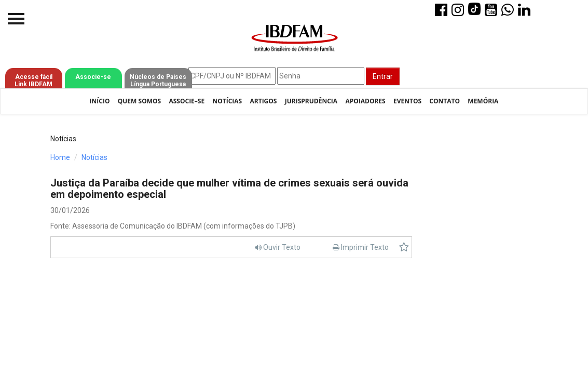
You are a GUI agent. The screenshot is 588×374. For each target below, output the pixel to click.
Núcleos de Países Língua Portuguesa (158, 81)
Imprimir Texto (361, 247)
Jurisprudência (311, 101)
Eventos (407, 101)
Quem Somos (139, 101)
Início (100, 101)
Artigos (263, 101)
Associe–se (187, 101)
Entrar (383, 76)
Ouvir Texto (278, 247)
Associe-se (93, 77)
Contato (445, 101)
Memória (483, 101)
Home (60, 157)
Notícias (227, 101)
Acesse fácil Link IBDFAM (33, 81)
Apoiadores (365, 101)
